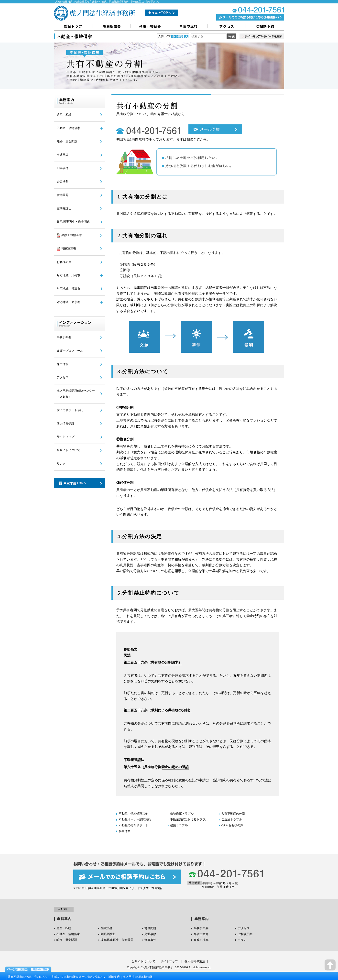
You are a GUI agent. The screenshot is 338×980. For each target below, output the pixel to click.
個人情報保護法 (195, 961)
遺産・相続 (64, 115)
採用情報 (63, 364)
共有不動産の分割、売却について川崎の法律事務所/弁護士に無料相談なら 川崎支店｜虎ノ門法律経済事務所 (80, 977)
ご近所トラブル (232, 819)
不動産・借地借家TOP (133, 814)
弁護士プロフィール (70, 351)
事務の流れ (201, 940)
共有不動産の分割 (233, 814)
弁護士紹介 (201, 934)
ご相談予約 (245, 934)
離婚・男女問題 (67, 142)
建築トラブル (179, 825)
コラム (242, 940)
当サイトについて (68, 450)
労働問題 (63, 195)
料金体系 (125, 831)
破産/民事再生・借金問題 (73, 222)
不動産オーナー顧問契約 (135, 819)
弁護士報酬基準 (69, 235)
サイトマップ (65, 437)
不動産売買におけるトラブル (189, 819)
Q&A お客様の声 (232, 825)
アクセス (63, 377)
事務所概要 (64, 337)
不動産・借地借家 (68, 934)
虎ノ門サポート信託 (70, 410)
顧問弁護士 (64, 208)
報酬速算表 (66, 249)
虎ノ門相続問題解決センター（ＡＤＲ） (76, 394)
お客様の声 (64, 262)
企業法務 (63, 182)
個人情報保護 (65, 424)
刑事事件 (63, 168)
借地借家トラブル (182, 814)
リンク (61, 464)
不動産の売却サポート (133, 825)
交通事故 (63, 155)
